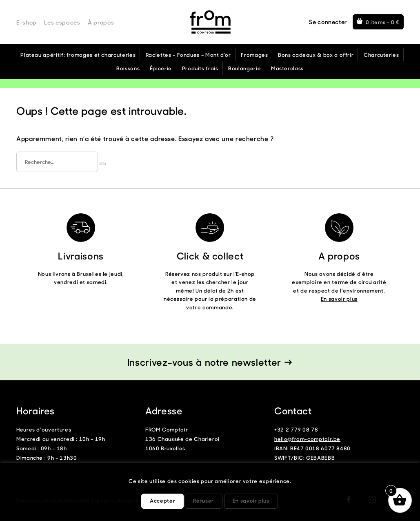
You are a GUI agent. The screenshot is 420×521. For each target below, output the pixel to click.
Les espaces (62, 22)
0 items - (383, 22)
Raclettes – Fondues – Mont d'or (188, 55)
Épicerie (161, 68)
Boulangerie (244, 68)
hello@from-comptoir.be (307, 439)
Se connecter (328, 22)
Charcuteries (381, 55)
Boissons (128, 68)
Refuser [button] (203, 500)
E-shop (27, 22)
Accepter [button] (162, 500)
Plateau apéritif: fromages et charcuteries (78, 55)
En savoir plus (339, 299)
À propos (101, 22)
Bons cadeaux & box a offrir (316, 55)
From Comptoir (210, 22)
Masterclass (287, 68)
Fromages (254, 55)
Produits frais (200, 68)
